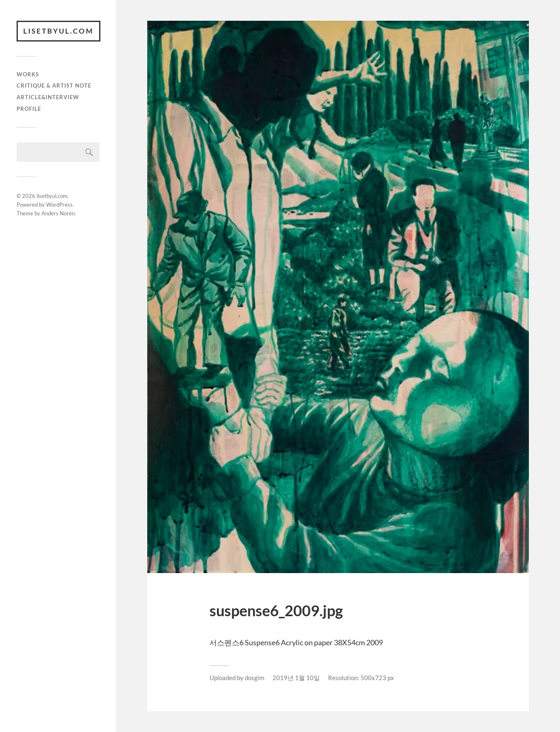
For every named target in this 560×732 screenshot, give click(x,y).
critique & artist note (54, 85)
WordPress (59, 205)
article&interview (48, 97)
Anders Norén (58, 213)
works (28, 74)
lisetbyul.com (58, 31)
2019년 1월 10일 (296, 678)
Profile (29, 109)
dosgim (254, 678)
